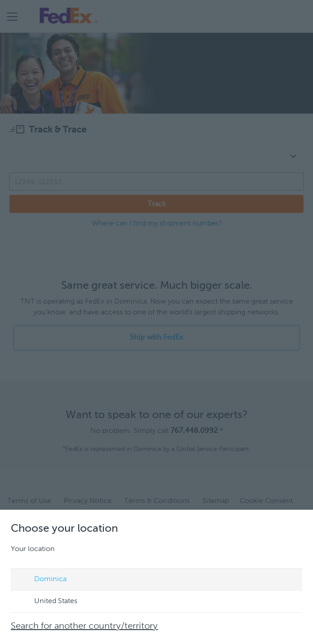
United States (47, 602)
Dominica (42, 580)
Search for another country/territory (84, 626)
